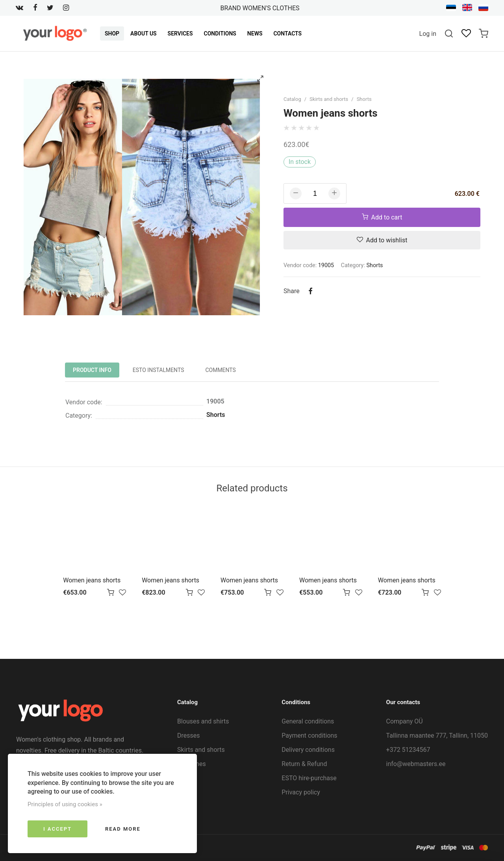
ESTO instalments (158, 370)
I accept (57, 829)
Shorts (364, 99)
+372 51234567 (408, 750)
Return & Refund (304, 764)
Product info (92, 370)
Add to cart (382, 217)
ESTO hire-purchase (309, 778)
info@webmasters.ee (416, 764)
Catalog (292, 99)
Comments (220, 370)
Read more (123, 829)
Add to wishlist (382, 240)
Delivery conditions (308, 750)
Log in (428, 34)
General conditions (308, 721)
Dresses (189, 735)
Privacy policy (301, 792)
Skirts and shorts (329, 99)
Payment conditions (309, 735)
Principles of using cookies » (65, 804)
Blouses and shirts (203, 721)
